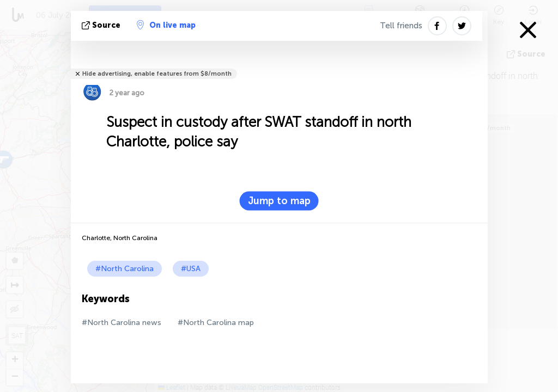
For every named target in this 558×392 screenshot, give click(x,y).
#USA (191, 269)
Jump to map (279, 201)
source (102, 25)
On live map (166, 25)
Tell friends (401, 26)
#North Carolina (125, 269)
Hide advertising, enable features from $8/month (157, 74)
